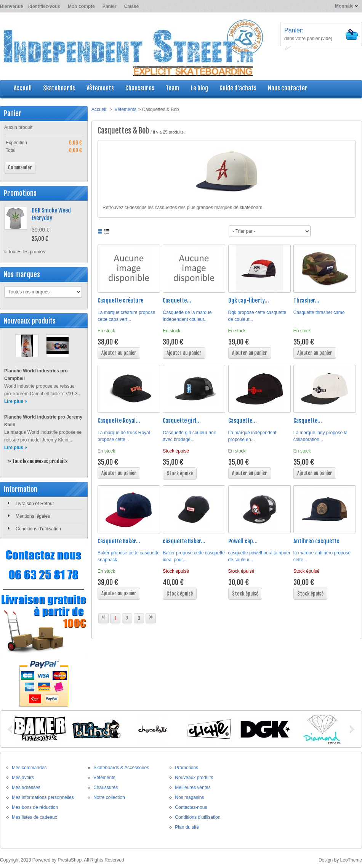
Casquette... (177, 300)
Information (21, 489)
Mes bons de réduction (35, 807)
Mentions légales (33, 516)
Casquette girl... (182, 421)
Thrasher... (306, 300)
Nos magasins (189, 797)
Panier (110, 6)
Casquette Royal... (119, 421)
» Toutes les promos (25, 252)
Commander (20, 167)
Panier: (294, 30)
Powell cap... (243, 541)
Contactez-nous (191, 807)
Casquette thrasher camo (319, 312)
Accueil (99, 110)
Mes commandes (29, 768)
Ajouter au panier (119, 353)
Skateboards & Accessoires (121, 768)
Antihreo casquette (316, 541)
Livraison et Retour (35, 504)
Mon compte (81, 6)
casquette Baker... (184, 541)
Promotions (20, 193)
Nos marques (22, 274)
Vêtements (125, 110)
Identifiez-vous (44, 6)
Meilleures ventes (193, 787)
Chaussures (106, 787)
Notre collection (109, 797)
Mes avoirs (23, 778)
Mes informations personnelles (43, 797)
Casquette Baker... (119, 541)
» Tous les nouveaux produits (38, 461)
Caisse (131, 6)
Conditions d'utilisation (38, 529)
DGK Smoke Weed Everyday (51, 214)
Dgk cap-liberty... (249, 300)
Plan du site (187, 827)
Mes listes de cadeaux (34, 817)
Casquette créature (120, 300)
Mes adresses (26, 787)
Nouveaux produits (30, 321)
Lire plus (14, 401)
